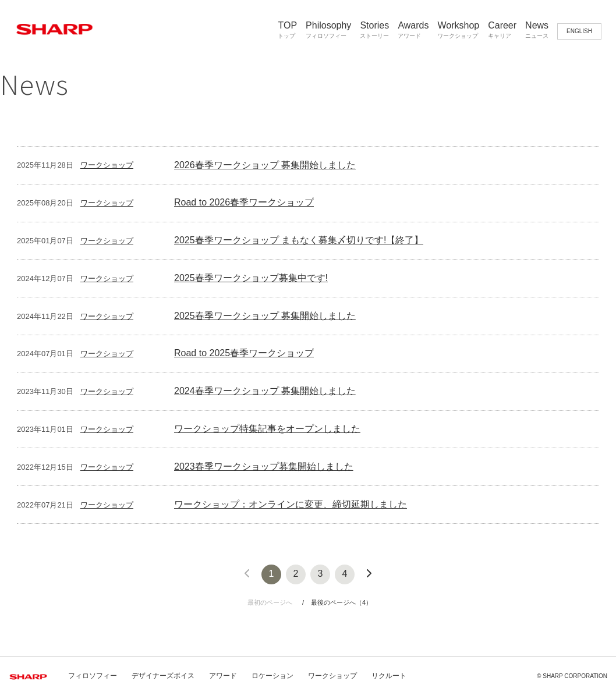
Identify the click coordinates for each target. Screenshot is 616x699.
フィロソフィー (93, 676)
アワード (223, 676)
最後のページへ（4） (341, 602)
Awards (413, 30)
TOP (287, 30)
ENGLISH (579, 31)
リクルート (389, 676)
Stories (374, 30)
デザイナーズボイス (163, 676)
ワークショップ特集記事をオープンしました (267, 429)
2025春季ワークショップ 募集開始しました (265, 316)
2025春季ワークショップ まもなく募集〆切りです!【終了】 (299, 240)
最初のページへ (270, 602)
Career (502, 30)
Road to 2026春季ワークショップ (244, 202)
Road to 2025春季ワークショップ (244, 353)
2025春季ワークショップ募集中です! (251, 278)
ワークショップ (107, 165)
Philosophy (328, 30)
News (537, 30)
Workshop (458, 30)
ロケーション (272, 676)
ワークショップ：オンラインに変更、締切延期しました (291, 504)
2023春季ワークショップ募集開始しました (264, 466)
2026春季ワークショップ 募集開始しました (265, 165)
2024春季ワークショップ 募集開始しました (265, 391)
